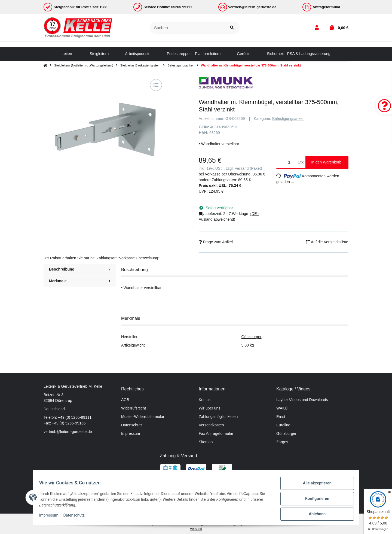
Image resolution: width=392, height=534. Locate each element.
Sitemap (206, 442)
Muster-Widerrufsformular (143, 417)
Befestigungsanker (288, 119)
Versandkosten (211, 425)
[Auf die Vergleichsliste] (156, 85)
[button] (317, 28)
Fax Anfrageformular (216, 433)
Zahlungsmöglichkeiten (218, 417)
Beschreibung (80, 269)
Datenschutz (132, 425)
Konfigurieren (315, 500)
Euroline (283, 425)
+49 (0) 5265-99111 (75, 417)
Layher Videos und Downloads (302, 400)
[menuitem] (67, 54)
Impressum (131, 433)
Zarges (282, 442)
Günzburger (252, 337)
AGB (125, 400)
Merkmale (80, 281)
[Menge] (286, 162)
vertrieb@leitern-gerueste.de (68, 432)
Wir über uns (209, 408)
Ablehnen (315, 515)
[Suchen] (187, 28)
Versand (242, 168)
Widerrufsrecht (134, 408)
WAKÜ (282, 408)
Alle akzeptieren (315, 486)
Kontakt (205, 400)
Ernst (281, 417)
